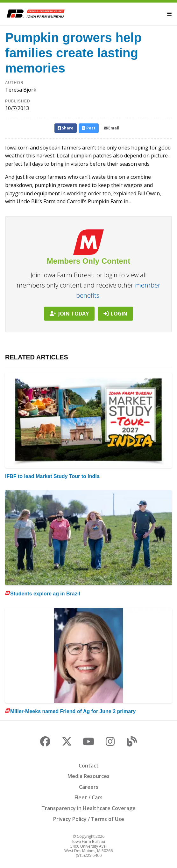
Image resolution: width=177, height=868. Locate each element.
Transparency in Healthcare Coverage (88, 808)
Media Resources (88, 776)
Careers (89, 787)
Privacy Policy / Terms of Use (89, 819)
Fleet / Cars (88, 797)
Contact (89, 766)
